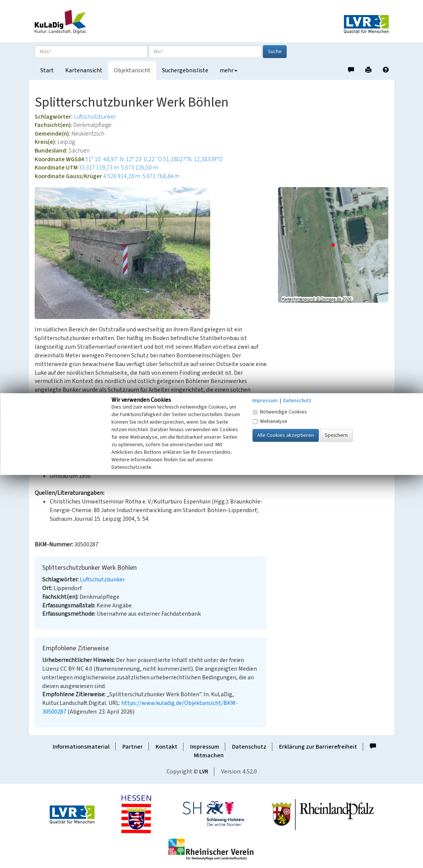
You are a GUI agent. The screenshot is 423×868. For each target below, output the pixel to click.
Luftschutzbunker (95, 117)
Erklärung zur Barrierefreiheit (318, 747)
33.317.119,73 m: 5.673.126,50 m (118, 168)
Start (47, 70)
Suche (275, 52)
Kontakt (166, 747)
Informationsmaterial (81, 747)
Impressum (205, 747)
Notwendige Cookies (280, 412)
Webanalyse (270, 421)
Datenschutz (249, 747)
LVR (204, 772)
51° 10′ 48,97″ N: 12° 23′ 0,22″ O (124, 159)
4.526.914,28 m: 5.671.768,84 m (141, 176)
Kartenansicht (84, 70)
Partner (133, 747)
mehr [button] (228, 70)
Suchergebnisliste (185, 70)
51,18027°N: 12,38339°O (193, 159)
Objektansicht (132, 70)
